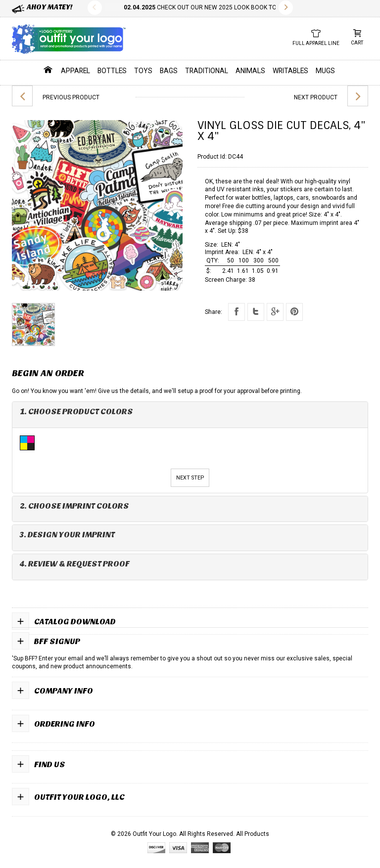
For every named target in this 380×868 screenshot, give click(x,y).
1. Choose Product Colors (76, 412)
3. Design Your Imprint (67, 535)
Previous (95, 8)
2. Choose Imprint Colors (74, 506)
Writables (290, 71)
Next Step (190, 478)
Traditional (207, 71)
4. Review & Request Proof (75, 564)
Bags (169, 71)
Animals (250, 71)
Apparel (75, 71)
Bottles (112, 71)
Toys (143, 71)
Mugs (325, 71)
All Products (253, 834)
